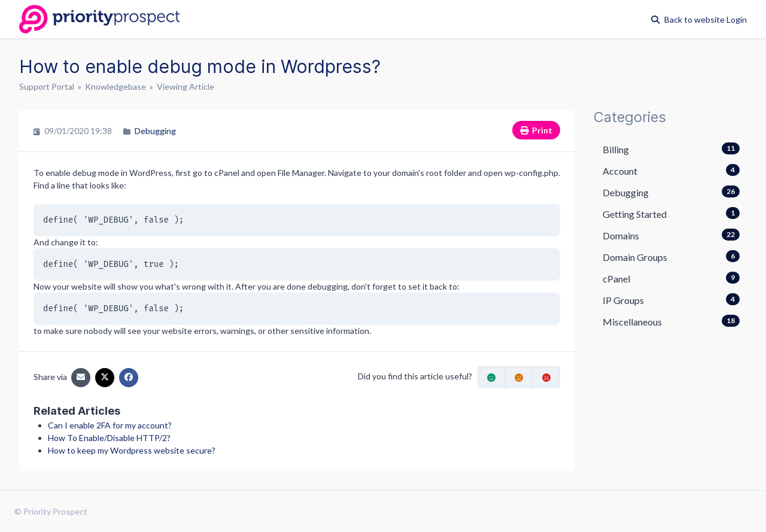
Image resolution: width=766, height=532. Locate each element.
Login (737, 19)
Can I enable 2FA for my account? (110, 425)
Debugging (155, 131)
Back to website (695, 19)
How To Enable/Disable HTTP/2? (109, 438)
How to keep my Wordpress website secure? (132, 450)
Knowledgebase (115, 86)
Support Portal (47, 86)
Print (536, 130)
